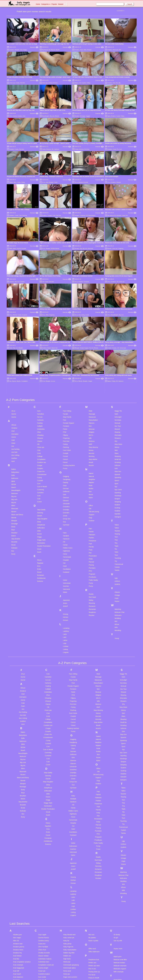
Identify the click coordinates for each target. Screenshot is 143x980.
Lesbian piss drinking (71, 932)
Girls (65, 382)
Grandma (66, 394)
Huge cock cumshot (70, 864)
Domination (41, 430)
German (66, 376)
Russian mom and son (96, 882)
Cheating (40, 322)
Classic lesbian (43, 843)
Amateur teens (18, 837)
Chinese (40, 325)
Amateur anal (18, 831)
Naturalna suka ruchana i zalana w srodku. (119, 210)
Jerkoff (65, 493)
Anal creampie (18, 852)
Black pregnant (18, 951)
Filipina (65, 322)
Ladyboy (66, 518)
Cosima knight (43, 855)
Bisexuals (115, 50)
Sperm (117, 368)
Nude (91, 373)
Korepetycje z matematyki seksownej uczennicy (22, 261)
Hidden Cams (68, 435)
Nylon (91, 385)
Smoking (118, 350)
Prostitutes (92, 464)
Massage (92, 301)
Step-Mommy (93, 334)
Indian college (68, 875)
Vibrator (117, 479)
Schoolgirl (118, 304)
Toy (116, 448)
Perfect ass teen (94, 853)
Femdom (66, 313)
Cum (121, 149)
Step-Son (118, 359)
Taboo (117, 412)
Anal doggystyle (19, 855)
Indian (65, 467)
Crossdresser (42, 362)
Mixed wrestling (69, 977)
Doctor (39, 421)
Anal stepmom (18, 864)
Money (91, 338)
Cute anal (42, 870)
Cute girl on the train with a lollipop (18, 210)
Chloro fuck (42, 837)
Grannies (66, 400)
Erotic (39, 456)
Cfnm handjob (43, 834)
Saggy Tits (118, 298)
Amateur (12, 50)
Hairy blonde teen (69, 822)
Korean (66, 507)
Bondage (83, 116)
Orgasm (91, 402)
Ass (117, 83)
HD (53, 149)
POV (90, 458)
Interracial (66, 476)
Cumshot (40, 380)
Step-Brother (16, 426)
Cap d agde (42, 822)
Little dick (67, 945)
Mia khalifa (67, 971)
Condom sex (42, 350)
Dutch (39, 439)
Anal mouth (17, 861)
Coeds (17, 83)
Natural (91, 364)
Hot (64, 450)
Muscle (91, 353)
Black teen (17, 957)
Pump (91, 470)
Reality (91, 481)
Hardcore (57, 149)
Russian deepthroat (95, 879)
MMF (90, 331)
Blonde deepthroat (19, 960)
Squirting (118, 380)
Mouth (91, 350)
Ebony (39, 447)
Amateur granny (19, 834)
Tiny (116, 430)
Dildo (47, 267)
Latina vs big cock (70, 917)
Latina (65, 527)
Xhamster (34, 47)
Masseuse (92, 304)
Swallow (117, 398)
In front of (67, 872)
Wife (116, 515)
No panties (92, 825)
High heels (67, 846)
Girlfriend (66, 379)
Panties (91, 425)
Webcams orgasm (120, 856)
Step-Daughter (42, 406)
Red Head (92, 484)
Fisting (88, 83)
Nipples (91, 370)
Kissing (66, 501)
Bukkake (14, 435)
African (14, 312)
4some (14, 304)
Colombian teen (44, 849)
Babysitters (15, 359)
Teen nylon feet (94, 962)
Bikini (13, 393)
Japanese (66, 487)
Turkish (117, 454)
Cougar (40, 353)
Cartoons (40, 307)
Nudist (91, 376)
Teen (116, 424)
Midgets (91, 319)
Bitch (15, 182)
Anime (14, 324)
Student (117, 392)
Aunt (13, 348)
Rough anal (92, 876)
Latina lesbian (68, 914)
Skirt (116, 338)
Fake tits (41, 934)
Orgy (90, 405)
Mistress (92, 328)
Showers (118, 325)
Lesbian (66, 534)
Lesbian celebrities (70, 923)
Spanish (117, 362)
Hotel (65, 453)
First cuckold (43, 940)
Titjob (116, 433)
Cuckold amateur (44, 861)
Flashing (25, 215)
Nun (90, 379)
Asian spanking (18, 892)
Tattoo (117, 415)
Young (117, 526)
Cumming (41, 377)
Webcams (118, 502)
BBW (11, 249)
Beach (14, 375)
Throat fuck (92, 971)
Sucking (117, 395)
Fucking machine (69, 353)
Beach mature (18, 927)
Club (39, 338)
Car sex (40, 304)
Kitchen (66, 504)
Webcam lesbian (119, 850)
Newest (61, 4)
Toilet (116, 439)
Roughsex (92, 499)
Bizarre (14, 399)
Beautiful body (18, 930)
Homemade (67, 444)
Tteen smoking (94, 977)
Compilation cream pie (46, 852)
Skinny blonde (93, 899)
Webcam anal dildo (120, 847)
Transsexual (119, 451)
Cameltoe (41, 301)
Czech (39, 389)
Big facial (16, 939)
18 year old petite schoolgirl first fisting (20, 77)
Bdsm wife (17, 924)
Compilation (41, 347)
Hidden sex (67, 843)
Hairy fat (66, 828)
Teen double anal (94, 956)
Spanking (118, 365)
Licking (65, 537)
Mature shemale (69, 965)
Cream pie (42, 858)
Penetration (93, 443)
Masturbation (92, 215)
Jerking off (67, 898)
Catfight (40, 313)
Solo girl (91, 920)
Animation (15, 321)
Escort (39, 459)
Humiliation (67, 456)
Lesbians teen (68, 939)
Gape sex (42, 960)
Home (38, 4)
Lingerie (66, 540)
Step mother (93, 932)
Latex (65, 521)
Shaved (117, 316)
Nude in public (93, 828)
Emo (39, 453)
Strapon (117, 386)
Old (90, 396)
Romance (92, 493)
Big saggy (16, 945)
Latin (65, 524)
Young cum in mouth (121, 873)
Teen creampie (94, 953)
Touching (118, 445)
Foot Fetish (67, 338)
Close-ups (12, 83)
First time (22, 83)
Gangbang (67, 367)
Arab (13, 327)
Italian (65, 479)
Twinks (117, 457)
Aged (109, 116)
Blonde (57, 116)
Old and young (94, 399)
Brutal (13, 432)
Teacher (117, 418)
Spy (116, 374)
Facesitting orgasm (45, 931)
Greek (65, 403)
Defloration (41, 415)
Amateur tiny (17, 840)
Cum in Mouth (42, 374)
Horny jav (67, 861)
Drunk (39, 436)
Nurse (91, 382)
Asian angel (17, 886)
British (14, 423)
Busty (13, 441)
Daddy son (42, 890)
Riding (91, 487)
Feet (65, 307)
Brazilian (14, 420)
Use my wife (118, 828)
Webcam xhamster (120, 853)
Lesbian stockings (70, 936)
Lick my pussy (68, 942)
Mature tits (67, 968)
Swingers (118, 404)
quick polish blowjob (112, 177)
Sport (116, 371)
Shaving (117, 319)
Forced (65, 344)
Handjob (66, 423)
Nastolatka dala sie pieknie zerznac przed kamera (88, 177)
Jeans (65, 490)
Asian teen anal (18, 898)
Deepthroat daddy (44, 893)
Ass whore (17, 904)
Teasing (117, 421)
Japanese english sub (71, 892)
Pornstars (92, 455)
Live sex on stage (69, 948)
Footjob (66, 341)
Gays (65, 373)
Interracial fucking (69, 884)
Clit (80, 83)
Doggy (25, 50)
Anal (114, 83)
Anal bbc (16, 846)
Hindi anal (67, 849)
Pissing (91, 452)
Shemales (118, 322)
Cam (39, 298)
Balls (85, 50)
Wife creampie (118, 859)
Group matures (43, 972)
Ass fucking (15, 336)
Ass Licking (82, 267)
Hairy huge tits (68, 834)
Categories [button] (46, 4)
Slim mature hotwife (95, 905)
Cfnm (39, 319)
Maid (90, 298)
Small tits (118, 347)
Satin (116, 301)
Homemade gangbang (71, 852)
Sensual (117, 310)
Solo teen (92, 926)
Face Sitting (67, 298)
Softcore (117, 353)
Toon (116, 442)
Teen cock (92, 946)
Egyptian (40, 450)
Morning (92, 344)
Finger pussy (43, 937)
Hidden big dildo (69, 840)
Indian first (67, 878)
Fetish (65, 316)
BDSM (53, 249)
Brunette (86, 182)
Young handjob (119, 876)
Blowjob (17, 50)
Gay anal (41, 963)
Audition (14, 345)
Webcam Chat (119, 499)
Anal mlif (16, 858)
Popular (54, 4)
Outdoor (92, 408)
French (65, 347)
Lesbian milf (68, 929)
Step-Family (67, 304)
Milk (90, 325)
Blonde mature (18, 963)
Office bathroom (94, 839)
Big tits (58, 50)
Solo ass (91, 914)
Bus (13, 438)
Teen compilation (94, 950)
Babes (76, 83)
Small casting (93, 908)
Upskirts (117, 471)
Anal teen (16, 867)
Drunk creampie (44, 909)
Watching (118, 496)
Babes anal (17, 912)
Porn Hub (34, 246)
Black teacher (18, 954)
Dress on (41, 906)
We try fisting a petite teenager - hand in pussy (55, 143)
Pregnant (92, 461)
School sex (92, 890)
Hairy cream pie (69, 825)
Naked (91, 361)
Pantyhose (92, 428)
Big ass (53, 50)
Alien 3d (16, 828)
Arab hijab (17, 879)
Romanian (92, 496)
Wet (116, 509)
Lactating (66, 515)
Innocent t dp (68, 881)
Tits (116, 436)
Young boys (118, 867)
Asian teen (17, 895)
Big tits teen (17, 948)
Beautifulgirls (46, 116)
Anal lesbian (17, 843)
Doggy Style (41, 427)
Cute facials (42, 876)
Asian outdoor (18, 889)
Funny (65, 356)
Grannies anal (43, 969)
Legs (65, 531)
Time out (91, 974)
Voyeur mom (118, 836)
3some (15, 116)
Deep (39, 409)
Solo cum (92, 917)
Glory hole (42, 966)
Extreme (49, 149)
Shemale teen (93, 896)
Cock (21, 50)
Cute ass (41, 873)
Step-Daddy (41, 397)
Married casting (69, 962)
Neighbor (92, 367)
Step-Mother (93, 347)
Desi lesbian (42, 896)
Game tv (41, 957)
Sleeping (118, 344)
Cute (20, 215)
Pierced (91, 449)
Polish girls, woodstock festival (82, 252)
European (86, 258)
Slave (116, 341)
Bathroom (15, 366)
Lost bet (66, 951)
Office (91, 393)
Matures (92, 310)
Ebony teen (42, 920)
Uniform (117, 468)
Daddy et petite (43, 887)
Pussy (91, 473)
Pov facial (92, 862)
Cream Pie (116, 149)
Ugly (116, 465)
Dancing (40, 400)
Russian (92, 502)
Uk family (117, 822)
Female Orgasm (69, 310)
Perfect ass (92, 850)
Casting (40, 310)
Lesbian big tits (69, 920)
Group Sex (67, 406)
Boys (13, 417)
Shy (116, 328)
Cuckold (40, 368)
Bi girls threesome (19, 933)
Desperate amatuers (45, 900)
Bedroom (15, 381)
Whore (117, 512)
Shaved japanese (94, 893)
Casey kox (42, 831)
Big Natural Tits (46, 50)
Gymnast (66, 412)
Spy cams (92, 929)
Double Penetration (44, 433)
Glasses (66, 388)
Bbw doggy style (19, 915)
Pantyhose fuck (94, 847)
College (40, 344)
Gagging (66, 364)
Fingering (83, 215)
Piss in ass (92, 856)
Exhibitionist (41, 465)
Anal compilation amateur (22, 849)
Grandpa (66, 397)
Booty (13, 414)
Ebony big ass (43, 917)
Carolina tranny (44, 828)
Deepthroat (41, 412)
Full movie (42, 949)
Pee (90, 440)
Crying (39, 365)
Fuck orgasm (43, 946)
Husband (66, 459)
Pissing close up (94, 859)
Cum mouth (42, 867)
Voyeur (117, 488)
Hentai (65, 432)
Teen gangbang (94, 959)
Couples (84, 83)
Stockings (118, 383)
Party (91, 437)
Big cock (52, 116)
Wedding (118, 506)
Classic (40, 328)
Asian (82, 50)
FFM (65, 319)
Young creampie (119, 870)
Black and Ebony (17, 402)
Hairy (65, 420)
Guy (64, 409)
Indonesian (67, 470)
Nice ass (91, 822)
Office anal (92, 836)
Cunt (39, 383)
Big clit (15, 936)
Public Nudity (93, 467)
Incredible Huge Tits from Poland (18, 243)
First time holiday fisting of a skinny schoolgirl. (87, 143)
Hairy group (67, 831)
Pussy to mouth (94, 865)
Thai (116, 427)
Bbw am (16, 918)
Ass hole (14, 339)
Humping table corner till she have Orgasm (119, 252)
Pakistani (92, 422)
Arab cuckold (18, 873)
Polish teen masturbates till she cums (117, 243)
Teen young (92, 968)
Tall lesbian (92, 943)
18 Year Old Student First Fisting (50, 252)
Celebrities (41, 316)
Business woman (19, 966)
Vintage (117, 482)
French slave (43, 943)
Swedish (117, 401)
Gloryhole (66, 391)
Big (120, 83)
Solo (116, 356)
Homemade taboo (70, 855)
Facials (65, 301)
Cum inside (42, 864)
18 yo (11, 116)
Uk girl (116, 825)
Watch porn (117, 844)
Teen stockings (94, 965)
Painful (91, 419)
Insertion (66, 473)
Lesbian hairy (68, 926)
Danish (40, 403)
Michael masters (69, 974)
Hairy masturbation (70, 837)
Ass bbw (16, 901)
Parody (91, 434)
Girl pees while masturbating (114, 44)
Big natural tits (18, 942)
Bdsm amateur (18, 921)
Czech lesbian (43, 879)
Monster (92, 341)
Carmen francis (44, 825)
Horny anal (67, 858)
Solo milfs (92, 923)
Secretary (118, 307)
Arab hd (16, 876)
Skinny (117, 334)
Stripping (118, 389)
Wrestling (118, 518)
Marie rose (67, 959)
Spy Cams (118, 377)
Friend (65, 350)
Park (90, 431)
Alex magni (17, 825)
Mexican (92, 316)
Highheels (66, 438)
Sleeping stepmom (95, 902)
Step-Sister (118, 331)
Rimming (92, 490)
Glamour (66, 385)
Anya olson (17, 870)
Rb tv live (92, 873)
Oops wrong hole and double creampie (117, 77)
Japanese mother (69, 895)
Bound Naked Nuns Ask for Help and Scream (87, 110)
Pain (90, 416)
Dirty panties (43, 903)
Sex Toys (118, 313)
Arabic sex (17, 882)
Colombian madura (45, 846)
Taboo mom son (94, 940)
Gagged (88, 116)
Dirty (120, 50)
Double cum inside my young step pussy (118, 143)
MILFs (91, 322)
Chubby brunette (44, 840)
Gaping (66, 370)
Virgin (117, 485)
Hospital (66, 447)
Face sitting (42, 928)
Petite (91, 446)
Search (129, 4)
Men (90, 313)
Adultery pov (17, 822)
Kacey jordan (68, 906)
